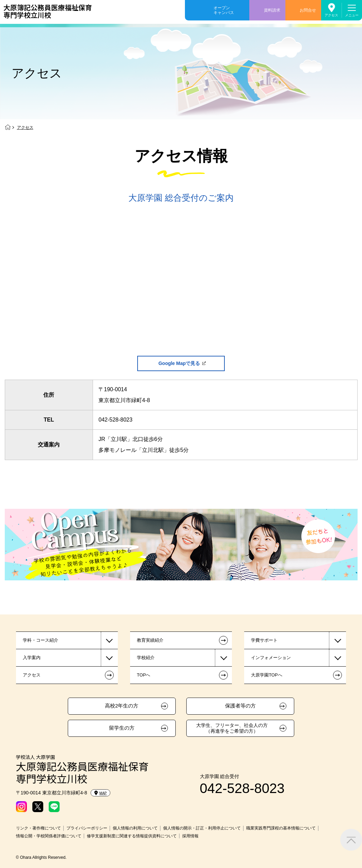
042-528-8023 (115, 420)
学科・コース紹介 (41, 640)
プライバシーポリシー (87, 828)
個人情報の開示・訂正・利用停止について (202, 828)
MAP (101, 793)
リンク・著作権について (38, 828)
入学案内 (32, 658)
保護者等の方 (240, 706)
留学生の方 (122, 728)
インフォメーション (271, 658)
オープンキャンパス (224, 10)
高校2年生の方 (122, 706)
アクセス (331, 15)
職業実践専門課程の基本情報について (281, 828)
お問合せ (308, 10)
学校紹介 (146, 658)
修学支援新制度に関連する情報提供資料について (132, 836)
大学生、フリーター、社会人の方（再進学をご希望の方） (232, 728)
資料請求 (272, 10)
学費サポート (264, 640)
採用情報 (190, 836)
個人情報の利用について (135, 828)
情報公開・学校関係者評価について (49, 836)
